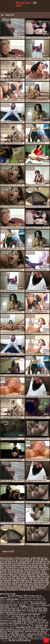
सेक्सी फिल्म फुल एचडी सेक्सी (17, 615)
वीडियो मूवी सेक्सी (6, 637)
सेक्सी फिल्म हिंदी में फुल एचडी (39, 577)
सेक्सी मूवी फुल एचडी (25, 584)
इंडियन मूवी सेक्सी (6, 558)
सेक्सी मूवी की (5, 635)
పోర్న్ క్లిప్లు (23, 605)
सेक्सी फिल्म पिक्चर (40, 620)
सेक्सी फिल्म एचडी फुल (32, 571)
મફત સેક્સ (28, 602)
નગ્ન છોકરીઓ (40, 637)
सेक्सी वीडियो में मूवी (19, 622)
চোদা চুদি (32, 598)
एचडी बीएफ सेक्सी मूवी (21, 558)
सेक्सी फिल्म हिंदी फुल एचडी (35, 631)
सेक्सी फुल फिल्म (22, 579)
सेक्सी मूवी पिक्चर (26, 582)
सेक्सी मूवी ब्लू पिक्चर (38, 588)
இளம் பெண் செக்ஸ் (29, 613)
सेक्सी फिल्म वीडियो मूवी (26, 618)
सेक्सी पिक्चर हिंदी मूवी (15, 571)
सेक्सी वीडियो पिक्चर (25, 620)
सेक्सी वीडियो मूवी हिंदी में (25, 628)
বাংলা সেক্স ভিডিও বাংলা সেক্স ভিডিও (15, 603)
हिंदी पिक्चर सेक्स (42, 626)
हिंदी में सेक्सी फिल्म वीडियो (23, 637)
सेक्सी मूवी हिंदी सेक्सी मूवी (9, 609)
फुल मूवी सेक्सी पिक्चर (24, 562)
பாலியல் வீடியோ (33, 616)
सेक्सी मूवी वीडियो (13, 600)
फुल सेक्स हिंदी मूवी (39, 562)
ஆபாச (20, 602)
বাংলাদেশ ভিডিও (34, 605)
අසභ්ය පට (13, 598)
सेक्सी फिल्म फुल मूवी (13, 629)
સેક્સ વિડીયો (25, 609)
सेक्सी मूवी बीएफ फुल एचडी (20, 588)
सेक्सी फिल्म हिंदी (6, 624)
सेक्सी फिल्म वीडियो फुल (8, 575)
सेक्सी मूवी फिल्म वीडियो (8, 584)
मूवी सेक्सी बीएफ (12, 567)
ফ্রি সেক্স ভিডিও (12, 626)
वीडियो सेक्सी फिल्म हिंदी (9, 605)
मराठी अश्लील (16, 616)
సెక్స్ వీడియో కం (43, 622)
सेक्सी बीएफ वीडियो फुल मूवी (22, 581)
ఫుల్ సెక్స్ (30, 624)
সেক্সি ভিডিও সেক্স (36, 639)
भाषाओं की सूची (6, 639)
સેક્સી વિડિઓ (26, 600)
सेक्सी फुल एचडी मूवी (7, 579)
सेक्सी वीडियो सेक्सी (18, 635)
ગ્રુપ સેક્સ (39, 624)
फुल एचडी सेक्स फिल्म (41, 560)
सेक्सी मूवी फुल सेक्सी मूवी (32, 586)
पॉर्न (23, 616)
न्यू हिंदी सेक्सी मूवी (37, 558)
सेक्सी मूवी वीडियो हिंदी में (9, 590)
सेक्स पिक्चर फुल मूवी (15, 569)
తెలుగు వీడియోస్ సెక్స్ (20, 639)
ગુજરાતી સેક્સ (6, 622)
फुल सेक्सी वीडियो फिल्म (22, 564)
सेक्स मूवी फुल (32, 611)
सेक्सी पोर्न (4, 598)
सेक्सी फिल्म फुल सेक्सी (22, 573)
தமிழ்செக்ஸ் (41, 607)
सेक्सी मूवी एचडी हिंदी (11, 582)
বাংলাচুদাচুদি (5, 616)
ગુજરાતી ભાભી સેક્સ (28, 633)
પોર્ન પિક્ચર (15, 607)
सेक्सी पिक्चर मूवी (19, 624)
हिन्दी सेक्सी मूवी (34, 615)
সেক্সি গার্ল (39, 618)
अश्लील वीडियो (14, 633)
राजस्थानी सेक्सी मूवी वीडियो (28, 567)
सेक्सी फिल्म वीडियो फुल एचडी (29, 575)
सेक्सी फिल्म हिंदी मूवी (19, 577)
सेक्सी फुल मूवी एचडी (36, 579)
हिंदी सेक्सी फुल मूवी (13, 613)
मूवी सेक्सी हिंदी (36, 609)
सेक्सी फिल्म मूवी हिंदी (39, 573)
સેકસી (47, 635)
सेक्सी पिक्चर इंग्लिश (28, 607)
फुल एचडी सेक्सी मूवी (7, 562)
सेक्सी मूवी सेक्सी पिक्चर (27, 590)
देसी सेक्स (12, 641)
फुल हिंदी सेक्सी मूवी (23, 641)
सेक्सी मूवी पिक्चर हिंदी (41, 582)
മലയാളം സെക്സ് (8, 620)
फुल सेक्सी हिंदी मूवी (39, 564)
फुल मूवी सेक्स (42, 633)
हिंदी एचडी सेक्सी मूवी (38, 603)
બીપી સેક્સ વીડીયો (7, 628)
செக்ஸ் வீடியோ (40, 602)
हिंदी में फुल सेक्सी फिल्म (31, 629)
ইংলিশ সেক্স (23, 598)
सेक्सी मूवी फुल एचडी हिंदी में (12, 586)
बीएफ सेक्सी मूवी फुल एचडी (22, 566)
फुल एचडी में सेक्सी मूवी (24, 560)
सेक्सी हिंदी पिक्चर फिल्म (35, 635)
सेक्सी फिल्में (32, 622)
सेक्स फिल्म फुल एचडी (31, 569)
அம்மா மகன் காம (27, 626)
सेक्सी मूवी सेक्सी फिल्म (15, 631)
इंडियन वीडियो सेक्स (19, 611)
